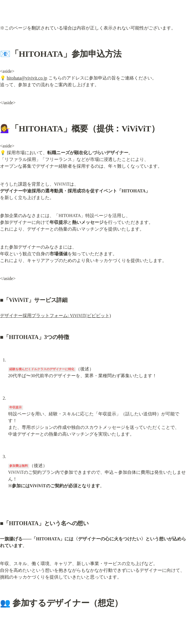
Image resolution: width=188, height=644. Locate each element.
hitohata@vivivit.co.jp (27, 78)
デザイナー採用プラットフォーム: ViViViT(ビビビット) (55, 316)
